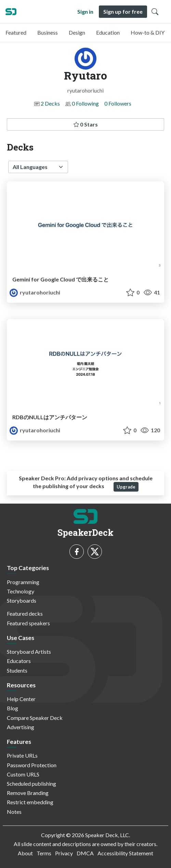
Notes (14, 812)
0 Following (85, 103)
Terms (44, 853)
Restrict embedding (30, 802)
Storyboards (22, 600)
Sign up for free (123, 11)
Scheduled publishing (31, 783)
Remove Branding (28, 793)
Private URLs (22, 755)
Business (48, 32)
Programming (23, 582)
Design (77, 32)
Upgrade (126, 487)
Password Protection (32, 765)
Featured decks (25, 613)
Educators (19, 661)
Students (17, 670)
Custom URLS (23, 774)
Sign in (85, 11)
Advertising (21, 727)
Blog (12, 708)
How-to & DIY (148, 32)
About (25, 853)
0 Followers (118, 103)
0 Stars (86, 124)
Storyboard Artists (29, 652)
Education (108, 32)
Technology (21, 591)
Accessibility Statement (125, 853)
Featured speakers (28, 623)
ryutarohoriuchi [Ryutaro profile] (35, 292)
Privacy (64, 853)
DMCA (85, 853)
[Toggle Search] (155, 12)
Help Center (21, 699)
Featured (16, 32)
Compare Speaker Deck (35, 718)
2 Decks (50, 103)
